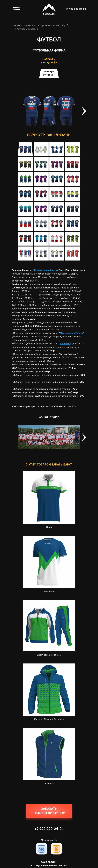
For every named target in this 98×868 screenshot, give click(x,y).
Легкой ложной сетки (46, 270)
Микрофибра (67, 333)
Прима (79, 333)
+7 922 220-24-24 (76, 9)
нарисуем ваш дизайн (49, 61)
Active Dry (65, 343)
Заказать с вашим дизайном (49, 811)
